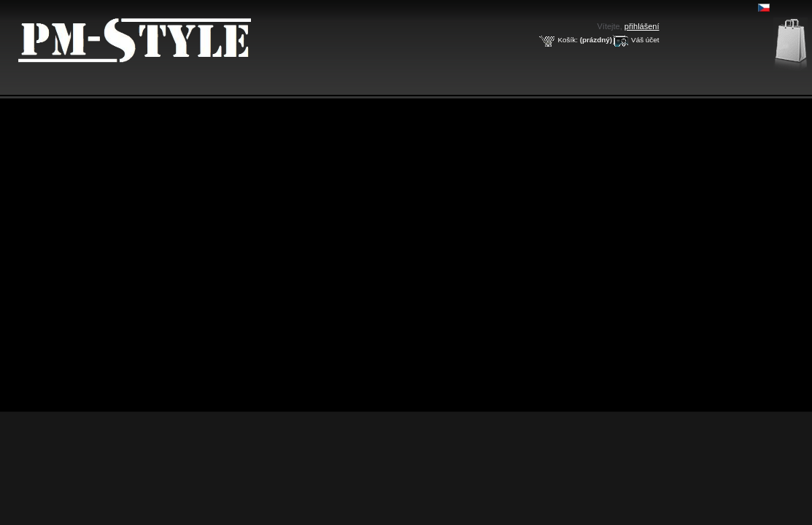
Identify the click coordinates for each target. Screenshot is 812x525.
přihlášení (642, 26)
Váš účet (645, 40)
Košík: (567, 40)
